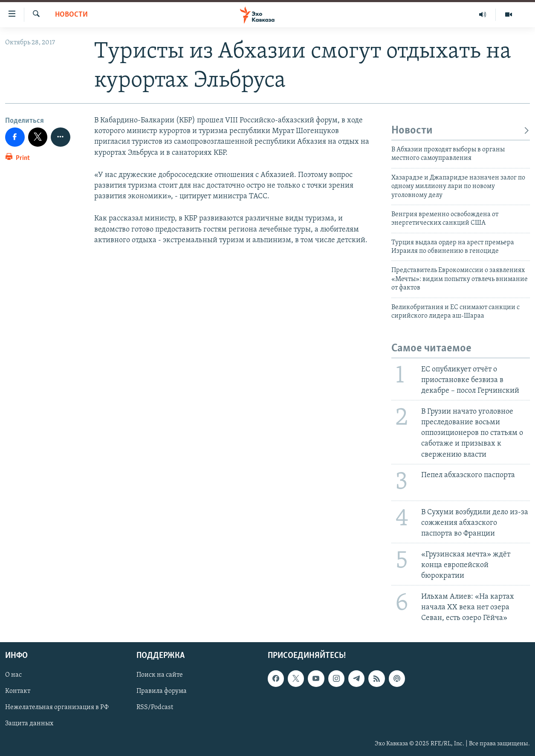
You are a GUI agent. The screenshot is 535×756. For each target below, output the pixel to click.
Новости (71, 15)
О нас (13, 675)
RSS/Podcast (155, 707)
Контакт (18, 691)
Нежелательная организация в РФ (57, 707)
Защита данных (29, 724)
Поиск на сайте (160, 675)
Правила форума (162, 691)
